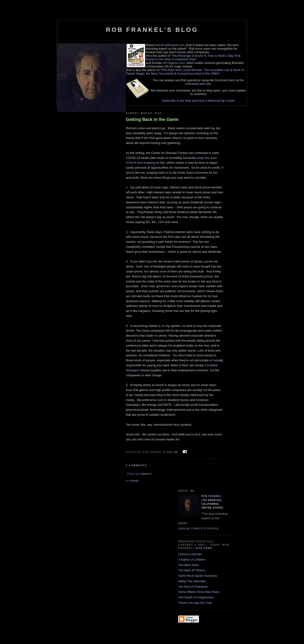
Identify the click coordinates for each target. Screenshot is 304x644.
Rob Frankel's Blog (152, 30)
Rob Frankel (211, 496)
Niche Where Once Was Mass (199, 592)
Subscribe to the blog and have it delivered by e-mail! (198, 101)
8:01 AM (172, 452)
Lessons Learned (190, 554)
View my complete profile (199, 529)
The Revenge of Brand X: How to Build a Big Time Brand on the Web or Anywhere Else (193, 57)
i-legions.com (176, 63)
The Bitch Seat (188, 565)
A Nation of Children (192, 560)
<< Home (132, 481)
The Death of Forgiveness (196, 597)
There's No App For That (195, 603)
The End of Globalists (193, 587)
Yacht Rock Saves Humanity (198, 576)
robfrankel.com (174, 45)
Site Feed (204, 548)
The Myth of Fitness (192, 570)
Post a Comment (140, 474)
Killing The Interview (192, 581)
